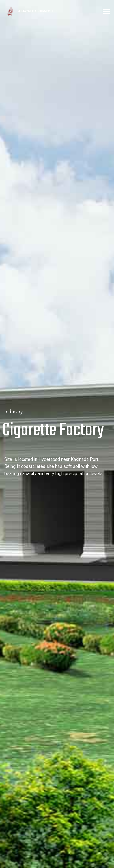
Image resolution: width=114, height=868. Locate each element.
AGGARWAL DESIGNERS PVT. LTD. (38, 11)
